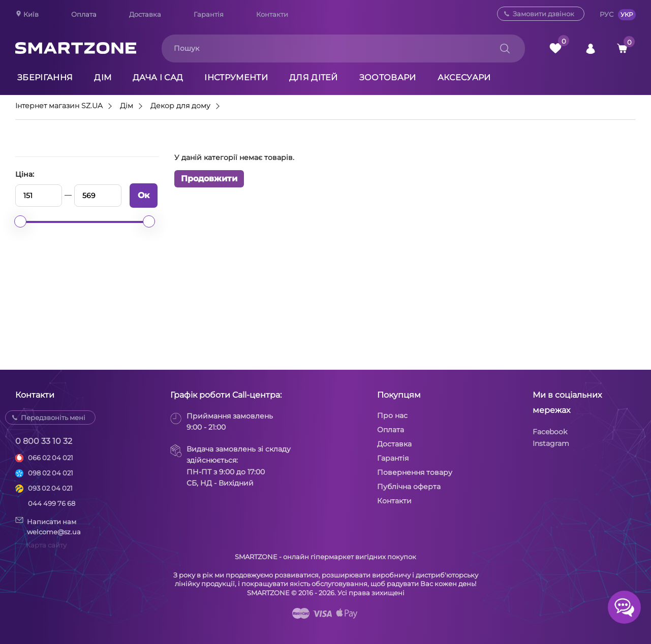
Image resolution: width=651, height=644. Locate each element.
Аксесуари (464, 77)
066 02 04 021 (51, 458)
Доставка (145, 14)
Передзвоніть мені (53, 417)
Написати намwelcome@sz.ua (48, 526)
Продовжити (209, 179)
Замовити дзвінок (544, 14)
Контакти (272, 14)
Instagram (551, 443)
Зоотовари (388, 77)
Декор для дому (180, 106)
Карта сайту (46, 545)
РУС (607, 14)
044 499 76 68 (52, 503)
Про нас (392, 415)
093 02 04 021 (50, 488)
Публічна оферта (409, 487)
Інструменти (236, 77)
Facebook (550, 432)
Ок (144, 195)
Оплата (84, 14)
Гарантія (209, 14)
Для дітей (314, 77)
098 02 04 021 (51, 473)
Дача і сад (158, 77)
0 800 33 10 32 (44, 441)
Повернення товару (415, 472)
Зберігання (45, 77)
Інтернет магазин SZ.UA (59, 106)
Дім (103, 77)
